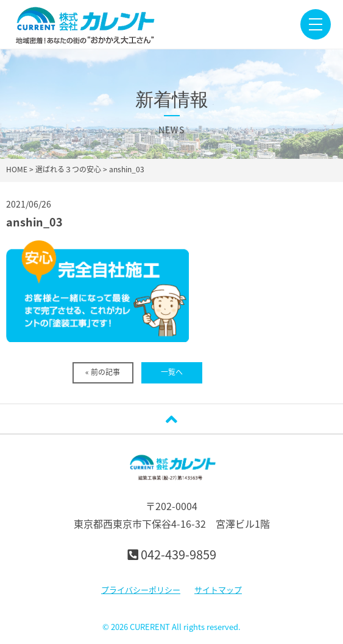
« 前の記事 (103, 372)
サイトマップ (218, 590)
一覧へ (172, 372)
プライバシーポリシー (141, 590)
